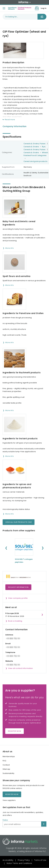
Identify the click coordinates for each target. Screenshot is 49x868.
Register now (15, 731)
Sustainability (8, 773)
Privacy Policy (24, 860)
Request (18, 587)
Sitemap (6, 769)
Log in (44, 8)
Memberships (9, 756)
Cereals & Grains (31, 147)
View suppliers (9, 800)
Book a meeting (15, 621)
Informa (25, 2)
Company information (15, 126)
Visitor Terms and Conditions (19, 863)
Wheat (45, 153)
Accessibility (8, 860)
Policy (5, 820)
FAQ (4, 761)
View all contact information (20, 668)
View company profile (18, 598)
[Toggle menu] (4, 8)
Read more (10, 120)
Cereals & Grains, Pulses (34, 144)
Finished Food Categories (35, 155)
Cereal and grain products (35, 161)
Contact (6, 765)
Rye (44, 147)
